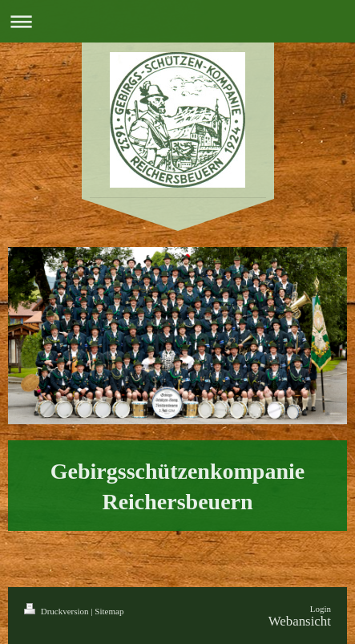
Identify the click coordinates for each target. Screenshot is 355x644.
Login (321, 609)
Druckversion (57, 611)
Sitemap (109, 611)
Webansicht (300, 621)
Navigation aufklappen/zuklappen (177, 21)
